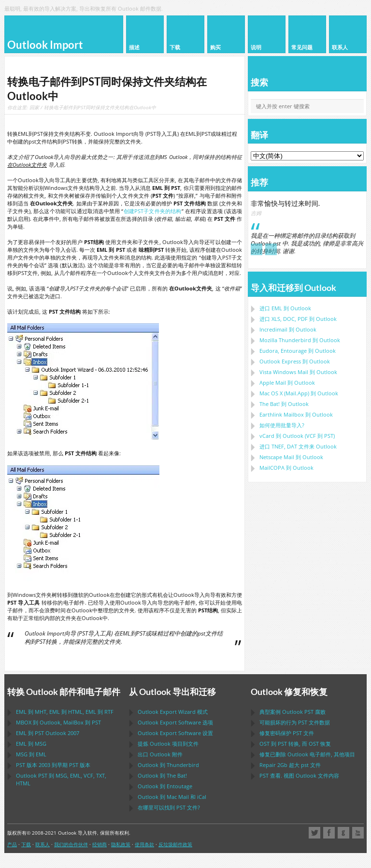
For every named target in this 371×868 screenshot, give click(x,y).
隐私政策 (121, 844)
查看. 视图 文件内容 (299, 775)
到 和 (172, 797)
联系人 (43, 844)
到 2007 (48, 733)
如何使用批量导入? (282, 425)
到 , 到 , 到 (65, 712)
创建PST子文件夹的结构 (152, 211)
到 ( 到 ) (297, 436)
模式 (173, 712)
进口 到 (285, 308)
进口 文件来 (298, 446)
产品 (12, 844)
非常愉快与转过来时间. (285, 203)
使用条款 (144, 844)
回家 (34, 107)
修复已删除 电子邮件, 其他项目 (307, 754)
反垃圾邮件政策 (175, 844)
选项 (175, 722)
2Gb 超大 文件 (290, 765)
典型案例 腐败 (293, 712)
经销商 (100, 844)
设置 (175, 733)
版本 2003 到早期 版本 (53, 765)
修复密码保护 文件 (287, 733)
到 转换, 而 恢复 (295, 744)
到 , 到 (58, 722)
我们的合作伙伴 (71, 844)
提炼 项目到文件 (168, 744)
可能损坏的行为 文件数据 (295, 722)
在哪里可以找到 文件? (169, 807)
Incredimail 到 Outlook (288, 329)
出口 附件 (160, 754)
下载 (26, 844)
